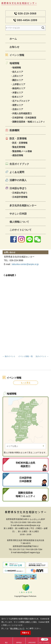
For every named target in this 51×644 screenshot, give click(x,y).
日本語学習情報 (20, 197)
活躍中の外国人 (18, 180)
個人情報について (19, 222)
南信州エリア (19, 88)
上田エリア (18, 76)
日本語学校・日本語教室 (24, 118)
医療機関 (14, 130)
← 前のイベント (9, 356)
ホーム (13, 39)
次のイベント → (42, 356)
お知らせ (14, 47)
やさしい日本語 (18, 214)
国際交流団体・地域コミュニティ (29, 122)
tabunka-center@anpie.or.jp (25, 264)
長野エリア (18, 105)
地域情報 (14, 63)
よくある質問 (17, 172)
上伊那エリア (19, 84)
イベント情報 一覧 (26, 356)
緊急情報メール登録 (22, 151)
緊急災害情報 (19, 147)
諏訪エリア (18, 80)
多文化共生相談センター (23, 206)
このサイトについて (21, 230)
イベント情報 (17, 55)
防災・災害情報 (18, 139)
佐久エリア (18, 72)
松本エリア (18, 97)
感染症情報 (18, 155)
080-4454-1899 (27, 20)
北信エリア (18, 109)
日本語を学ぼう (18, 188)
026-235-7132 (19, 549)
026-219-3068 (27, 13)
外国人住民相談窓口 (22, 113)
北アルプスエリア (21, 101)
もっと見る (26, 383)
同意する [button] (26, 633)
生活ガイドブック (19, 164)
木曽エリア (18, 93)
